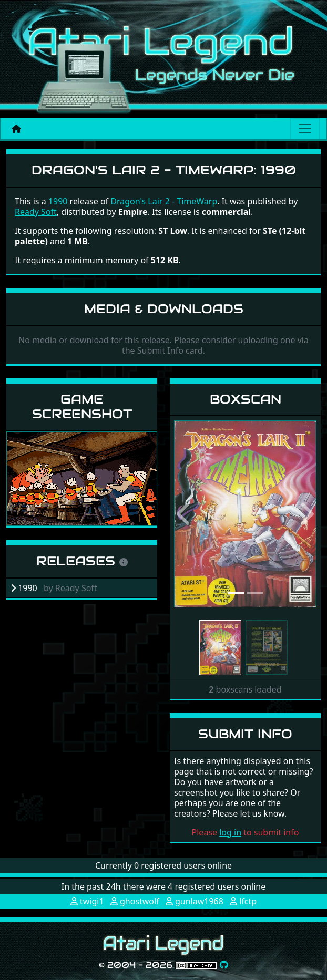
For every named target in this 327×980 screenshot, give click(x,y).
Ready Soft (36, 212)
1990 (58, 201)
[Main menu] (305, 129)
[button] (185, 514)
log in (230, 832)
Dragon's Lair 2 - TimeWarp (164, 201)
